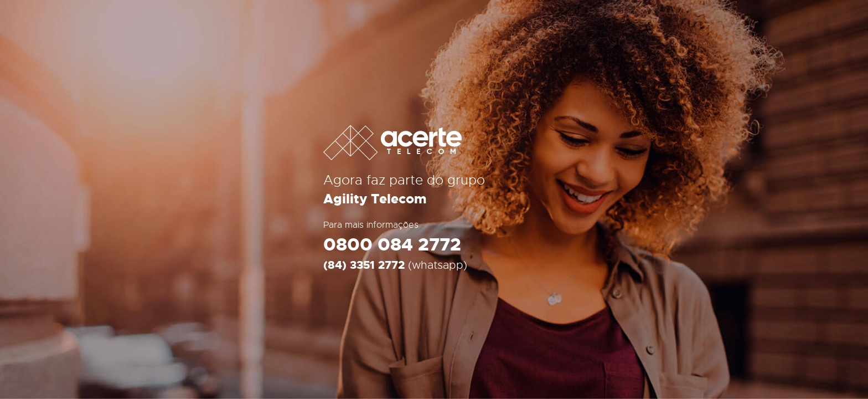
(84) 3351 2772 (364, 265)
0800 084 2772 (392, 245)
